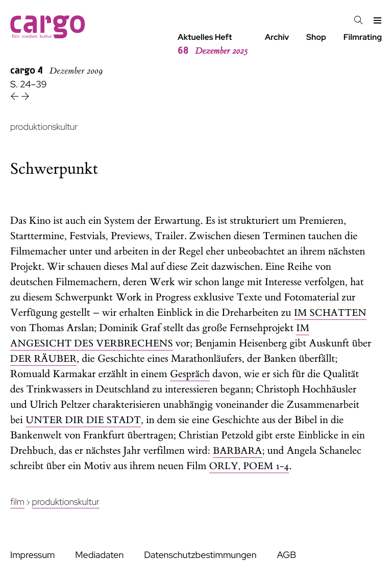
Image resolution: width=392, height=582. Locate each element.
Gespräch (190, 374)
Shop (316, 37)
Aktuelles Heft (213, 44)
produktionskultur (44, 127)
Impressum (32, 555)
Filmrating (363, 37)
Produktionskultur (65, 502)
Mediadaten (99, 555)
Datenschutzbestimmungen (200, 555)
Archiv (277, 37)
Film (17, 502)
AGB (286, 555)
